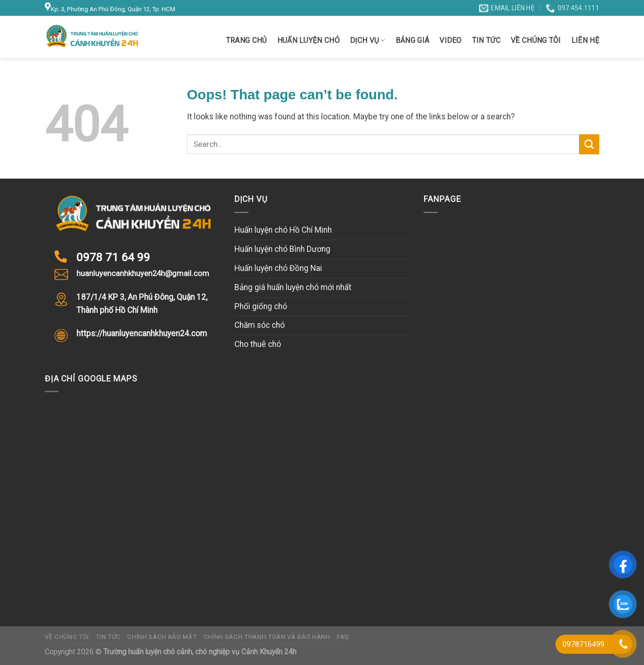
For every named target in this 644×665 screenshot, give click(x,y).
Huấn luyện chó (308, 40)
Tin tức (486, 40)
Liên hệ (585, 40)
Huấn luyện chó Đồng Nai (278, 268)
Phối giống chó (261, 306)
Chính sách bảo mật (162, 637)
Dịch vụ (368, 41)
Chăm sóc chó (260, 325)
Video (451, 40)
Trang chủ (247, 40)
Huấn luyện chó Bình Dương (282, 249)
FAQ (343, 637)
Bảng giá (413, 40)
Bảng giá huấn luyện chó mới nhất (293, 287)
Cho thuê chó (258, 344)
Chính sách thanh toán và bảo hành (267, 637)
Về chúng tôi (536, 40)
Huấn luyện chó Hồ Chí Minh (283, 230)
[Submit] (589, 144)
